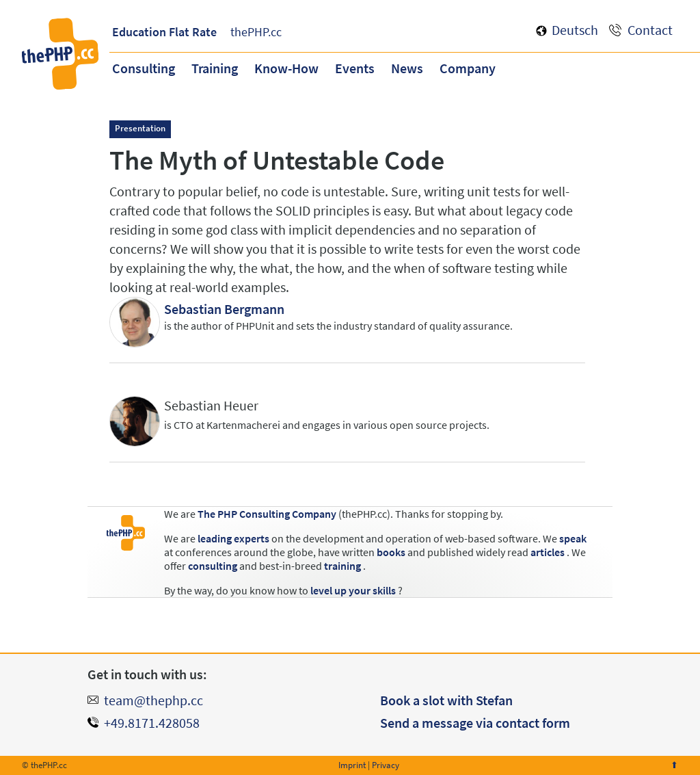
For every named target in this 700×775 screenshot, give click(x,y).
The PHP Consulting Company (267, 514)
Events (355, 68)
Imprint (352, 765)
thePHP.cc (256, 32)
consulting (213, 566)
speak (573, 538)
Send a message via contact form (475, 723)
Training (215, 68)
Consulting (144, 68)
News (407, 68)
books (391, 552)
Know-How (286, 68)
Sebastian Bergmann (224, 309)
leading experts (233, 538)
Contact (650, 30)
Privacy (386, 765)
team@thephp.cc (153, 700)
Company (468, 68)
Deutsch (575, 30)
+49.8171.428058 (152, 723)
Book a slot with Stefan (446, 700)
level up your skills (353, 590)
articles (548, 552)
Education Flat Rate (164, 32)
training (342, 566)
